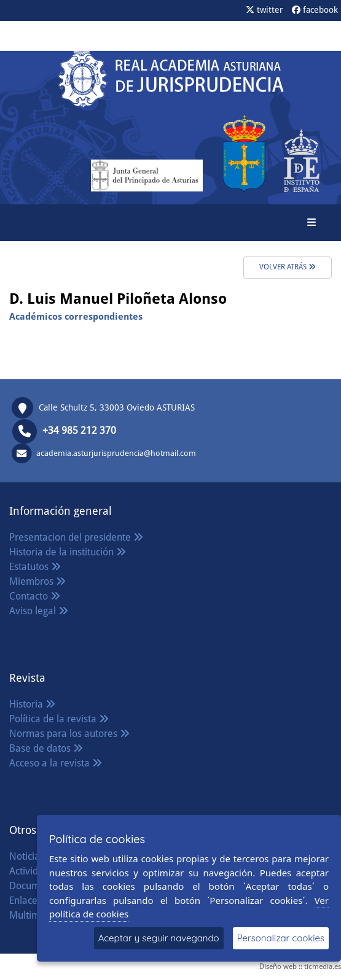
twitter (265, 10)
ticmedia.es (323, 966)
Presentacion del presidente (76, 537)
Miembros (37, 581)
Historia (32, 704)
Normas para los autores (69, 734)
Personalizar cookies (281, 938)
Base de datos (46, 748)
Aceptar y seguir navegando (159, 938)
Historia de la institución (68, 552)
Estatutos (35, 567)
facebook (315, 10)
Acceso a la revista (56, 763)
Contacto (35, 596)
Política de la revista (59, 719)
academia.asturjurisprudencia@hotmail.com (116, 453)
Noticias (33, 856)
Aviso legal (39, 611)
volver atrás (288, 267)
